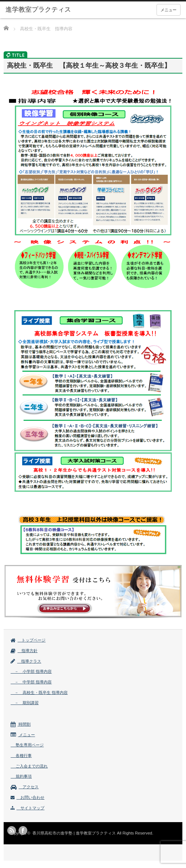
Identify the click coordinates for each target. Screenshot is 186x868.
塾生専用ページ (27, 745)
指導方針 (24, 651)
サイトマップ (27, 808)
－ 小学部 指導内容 (31, 671)
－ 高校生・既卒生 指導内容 (39, 693)
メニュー (169, 10)
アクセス (25, 787)
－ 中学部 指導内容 (31, 682)
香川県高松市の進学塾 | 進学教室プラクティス (74, 833)
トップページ (28, 640)
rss (12, 830)
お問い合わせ (27, 797)
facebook (23, 830)
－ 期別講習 (25, 703)
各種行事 (21, 755)
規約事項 (21, 776)
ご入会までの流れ (29, 766)
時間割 (21, 724)
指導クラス (26, 661)
